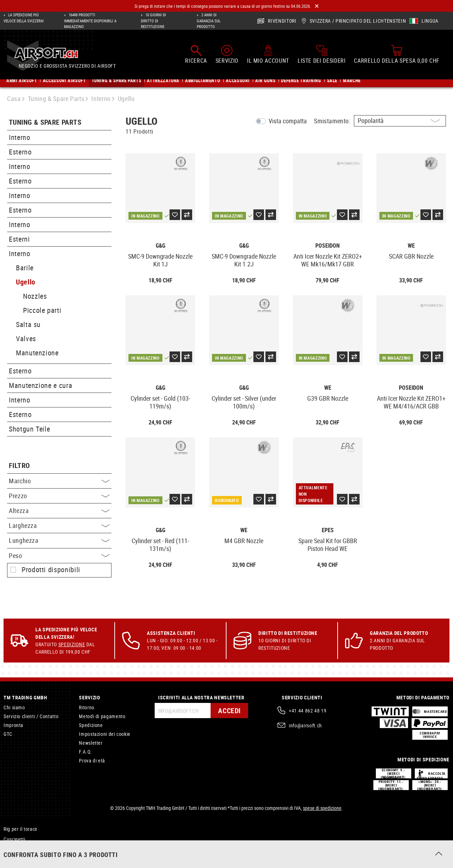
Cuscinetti (14, 839)
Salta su (28, 324)
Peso (59, 556)
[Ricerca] (196, 54)
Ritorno (87, 707)
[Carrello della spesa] (397, 54)
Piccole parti (42, 310)
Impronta (13, 725)
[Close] (317, 6)
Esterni (19, 239)
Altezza (59, 511)
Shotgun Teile (29, 429)
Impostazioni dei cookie (105, 734)
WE (411, 246)
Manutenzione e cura (41, 385)
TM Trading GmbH (25, 697)
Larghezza (59, 525)
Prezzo (59, 496)
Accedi (229, 711)
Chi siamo (14, 707)
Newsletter (91, 743)
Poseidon (328, 246)
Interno (19, 137)
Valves (26, 339)
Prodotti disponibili (51, 570)
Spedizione (72, 644)
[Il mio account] (268, 54)
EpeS (328, 530)
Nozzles (35, 296)
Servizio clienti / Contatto (31, 716)
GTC (8, 734)
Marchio (59, 481)
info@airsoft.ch (305, 725)
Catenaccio (16, 849)
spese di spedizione (322, 808)
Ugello (26, 282)
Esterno (20, 152)
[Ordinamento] (400, 121)
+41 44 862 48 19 (308, 711)
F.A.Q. (85, 752)
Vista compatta (288, 121)
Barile (25, 268)
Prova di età (92, 760)
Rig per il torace (21, 829)
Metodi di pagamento (102, 716)
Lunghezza (59, 540)
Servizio (89, 697)
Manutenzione (37, 353)
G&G (160, 246)
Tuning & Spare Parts (45, 122)
